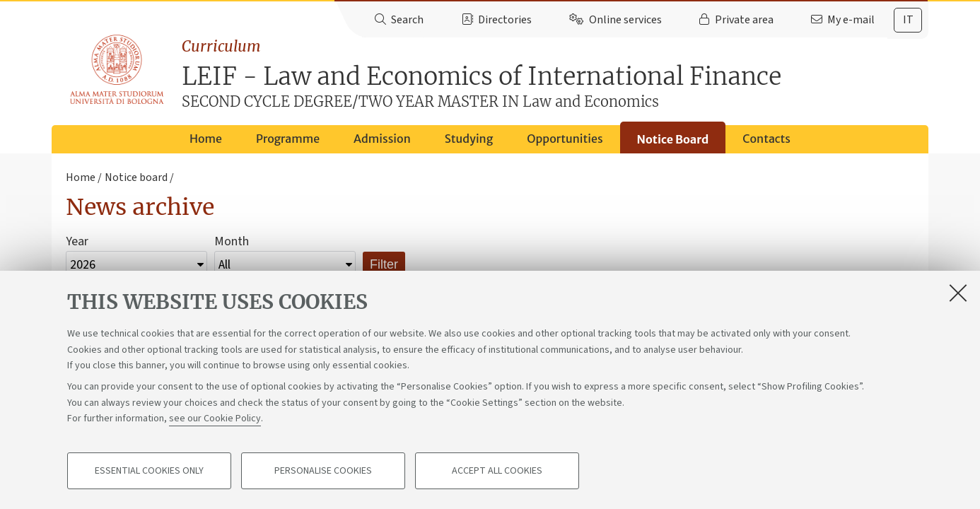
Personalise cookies (323, 471)
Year (77, 241)
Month (232, 241)
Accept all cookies (497, 471)
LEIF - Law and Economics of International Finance (555, 74)
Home (206, 139)
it (908, 20)
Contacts (766, 139)
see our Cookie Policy (215, 419)
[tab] (908, 20)
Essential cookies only (149, 471)
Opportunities (565, 139)
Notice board (136, 177)
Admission (382, 139)
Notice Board (673, 139)
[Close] (958, 293)
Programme (288, 139)
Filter (384, 264)
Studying (469, 139)
